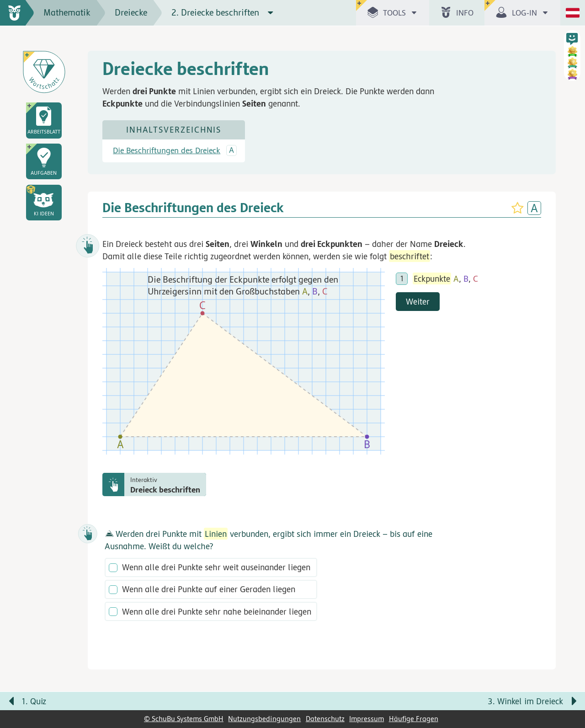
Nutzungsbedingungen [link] (264, 719)
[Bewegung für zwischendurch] (568, 683)
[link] (44, 120)
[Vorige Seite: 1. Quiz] (146, 701)
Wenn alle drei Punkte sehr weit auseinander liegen (216, 568)
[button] (44, 203)
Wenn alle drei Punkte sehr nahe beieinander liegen (217, 612)
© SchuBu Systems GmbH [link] (184, 719)
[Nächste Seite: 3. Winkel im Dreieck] (439, 701)
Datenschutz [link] (325, 719)
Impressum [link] (367, 719)
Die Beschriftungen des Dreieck (167, 151)
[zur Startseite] (17, 13)
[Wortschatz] (44, 72)
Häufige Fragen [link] (414, 719)
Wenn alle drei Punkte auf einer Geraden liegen (209, 590)
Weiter (418, 301)
